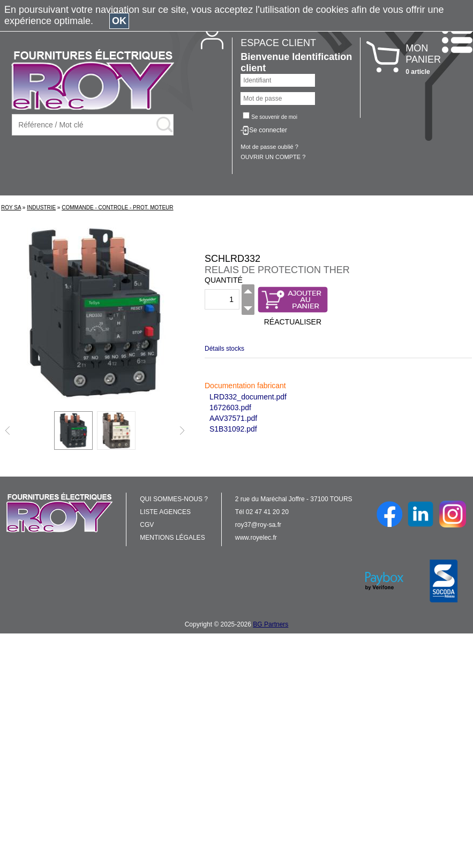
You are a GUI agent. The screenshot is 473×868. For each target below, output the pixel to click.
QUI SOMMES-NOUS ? (174, 499)
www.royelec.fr (256, 538)
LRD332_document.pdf (248, 397)
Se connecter (268, 130)
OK (119, 21)
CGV (147, 525)
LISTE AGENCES (165, 512)
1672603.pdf (230, 407)
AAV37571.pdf (233, 418)
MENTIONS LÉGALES (172, 538)
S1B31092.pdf (233, 429)
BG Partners (271, 624)
